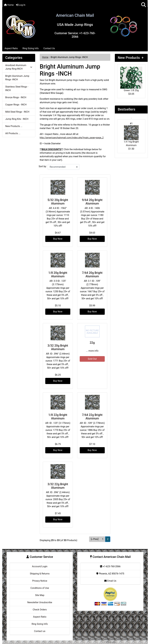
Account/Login (40, 566)
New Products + (131, 58)
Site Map (40, 595)
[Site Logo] (21, 26)
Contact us (40, 631)
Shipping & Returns (40, 574)
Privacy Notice (40, 581)
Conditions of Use (40, 588)
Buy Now (58, 239)
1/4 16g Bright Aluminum (131, 136)
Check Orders (40, 610)
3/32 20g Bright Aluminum (58, 347)
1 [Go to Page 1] (103, 539)
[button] (144, 5)
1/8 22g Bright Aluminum (58, 417)
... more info (92, 351)
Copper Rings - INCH (16, 105)
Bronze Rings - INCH (16, 97)
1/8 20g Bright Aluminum (58, 275)
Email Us (110, 581)
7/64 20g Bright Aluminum (92, 275)
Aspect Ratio (11, 48)
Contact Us (49, 48)
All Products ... (13, 133)
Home (9, 5)
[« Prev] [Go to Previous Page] (95, 539)
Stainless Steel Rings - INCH (17, 88)
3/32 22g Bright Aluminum (58, 486)
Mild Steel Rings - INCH (17, 112)
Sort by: (43, 166)
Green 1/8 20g (131, 79)
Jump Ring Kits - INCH (17, 119)
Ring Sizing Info (31, 48)
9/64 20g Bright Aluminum (92, 202)
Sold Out (92, 359)
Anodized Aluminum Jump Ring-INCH (19, 67)
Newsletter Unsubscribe (40, 602)
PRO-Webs (110, 642)
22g (92, 343)
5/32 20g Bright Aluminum (58, 202)
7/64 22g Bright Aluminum (92, 417)
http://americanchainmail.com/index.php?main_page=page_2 (72, 138)
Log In (21, 5)
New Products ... (14, 126)
